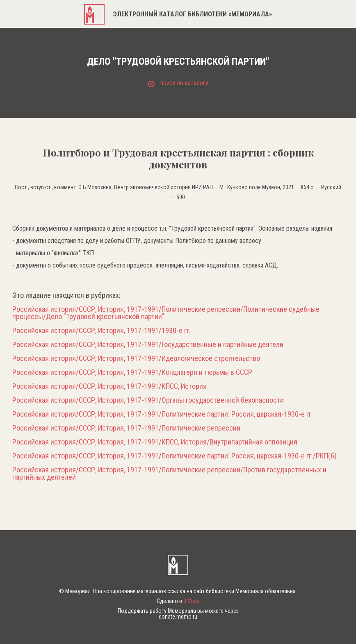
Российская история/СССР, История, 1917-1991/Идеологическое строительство (136, 358)
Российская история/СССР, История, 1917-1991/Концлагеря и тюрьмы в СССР (132, 372)
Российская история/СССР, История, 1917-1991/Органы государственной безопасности (148, 400)
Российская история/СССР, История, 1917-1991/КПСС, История (110, 386)
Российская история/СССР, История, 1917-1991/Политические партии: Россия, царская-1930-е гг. (163, 414)
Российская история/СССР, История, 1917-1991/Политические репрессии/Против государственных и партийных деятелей (169, 474)
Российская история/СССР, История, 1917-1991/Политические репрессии (126, 428)
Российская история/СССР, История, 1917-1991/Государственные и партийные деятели (148, 345)
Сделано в (178, 601)
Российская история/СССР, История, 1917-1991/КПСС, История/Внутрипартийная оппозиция (155, 442)
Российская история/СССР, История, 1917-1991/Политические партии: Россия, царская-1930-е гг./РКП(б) (175, 456)
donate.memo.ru (178, 617)
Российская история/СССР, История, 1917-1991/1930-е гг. (102, 331)
